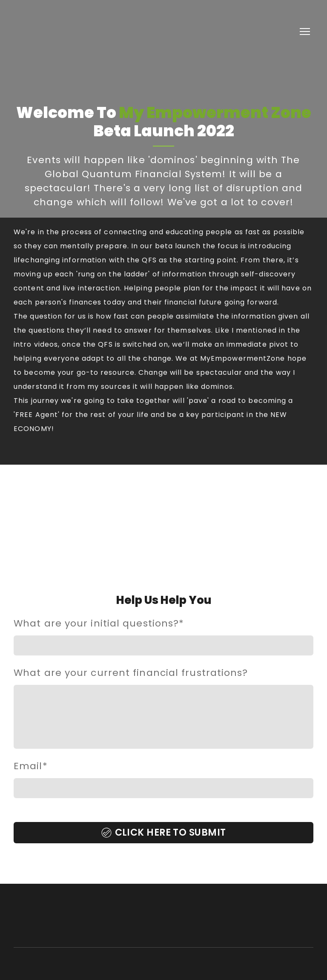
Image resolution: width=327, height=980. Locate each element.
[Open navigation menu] (305, 32)
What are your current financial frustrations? (131, 673)
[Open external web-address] (163, 534)
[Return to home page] (59, 32)
